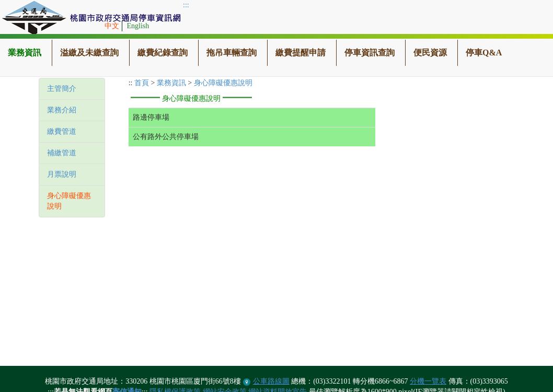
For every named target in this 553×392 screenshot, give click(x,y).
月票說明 (62, 174)
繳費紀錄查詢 (163, 53)
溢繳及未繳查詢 (89, 53)
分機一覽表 (428, 381)
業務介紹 (62, 110)
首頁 (142, 83)
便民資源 (430, 53)
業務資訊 (25, 53)
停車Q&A (484, 53)
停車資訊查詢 (370, 53)
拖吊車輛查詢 (232, 53)
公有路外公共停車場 (166, 137)
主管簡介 (62, 89)
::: (186, 5)
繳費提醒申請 (301, 53)
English (138, 26)
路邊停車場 (151, 117)
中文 (112, 26)
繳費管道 (62, 131)
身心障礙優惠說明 (223, 83)
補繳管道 (62, 153)
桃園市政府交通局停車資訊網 (91, 18)
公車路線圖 (271, 381)
